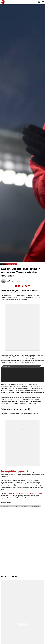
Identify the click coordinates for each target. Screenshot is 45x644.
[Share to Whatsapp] (22, 286)
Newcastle (8, 471)
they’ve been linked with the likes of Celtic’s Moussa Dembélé (25, 493)
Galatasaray (22, 471)
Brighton (14, 471)
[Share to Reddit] (26, 286)
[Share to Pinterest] (29, 286)
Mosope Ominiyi (11, 280)
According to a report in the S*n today (14, 290)
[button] (39, 2)
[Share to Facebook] (16, 286)
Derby (3, 471)
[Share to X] (19, 286)
